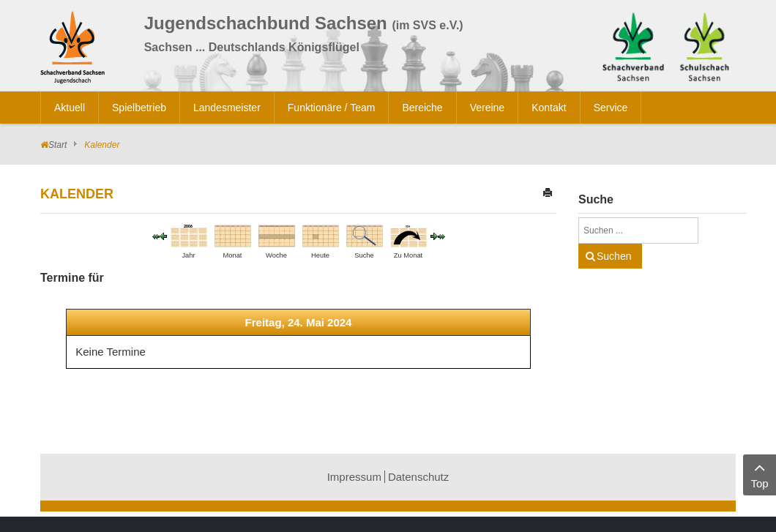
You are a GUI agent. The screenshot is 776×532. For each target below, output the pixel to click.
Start (57, 145)
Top (760, 474)
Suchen (614, 256)
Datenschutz (418, 477)
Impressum (354, 477)
